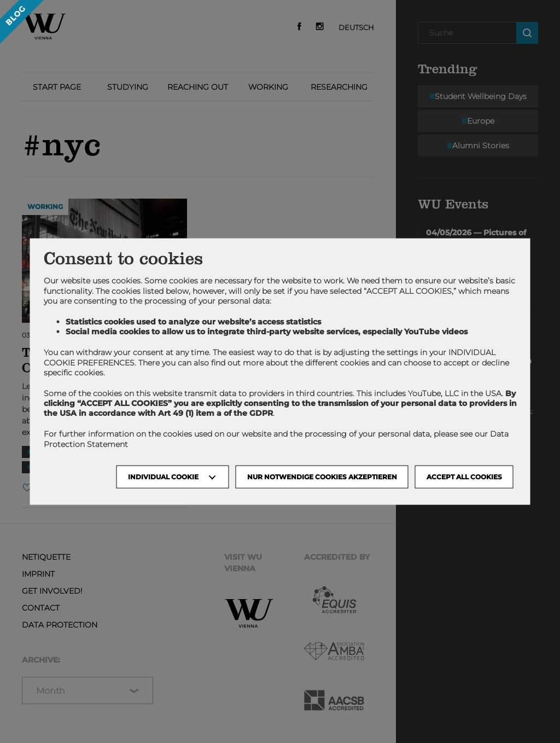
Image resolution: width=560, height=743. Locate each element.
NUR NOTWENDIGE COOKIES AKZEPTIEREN (322, 476)
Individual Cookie (163, 476)
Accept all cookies (464, 476)
